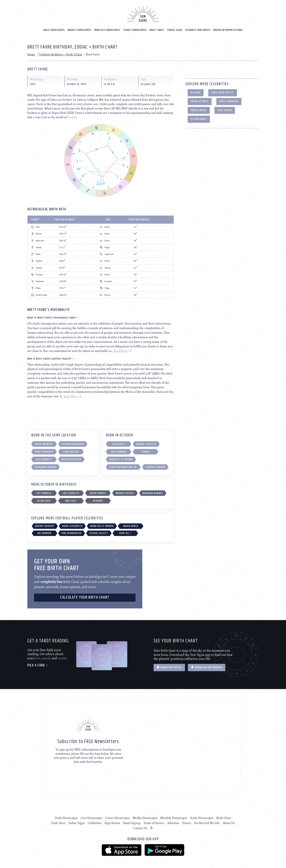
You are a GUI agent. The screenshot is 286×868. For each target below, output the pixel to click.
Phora (146, 451)
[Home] (143, 13)
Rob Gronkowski (72, 533)
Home (31, 54)
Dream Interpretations (228, 29)
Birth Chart (224, 818)
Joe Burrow (45, 533)
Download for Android (207, 667)
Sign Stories (112, 823)
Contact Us (140, 828)
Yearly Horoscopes (135, 29)
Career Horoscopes (117, 818)
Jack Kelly (119, 444)
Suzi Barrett (44, 459)
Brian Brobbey (44, 444)
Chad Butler (71, 451)
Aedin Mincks (98, 493)
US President (199, 119)
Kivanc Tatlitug (146, 444)
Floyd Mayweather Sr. (123, 467)
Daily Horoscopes (54, 29)
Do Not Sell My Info (207, 823)
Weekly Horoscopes (80, 29)
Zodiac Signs (175, 29)
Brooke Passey (125, 493)
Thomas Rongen (155, 467)
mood (46, 658)
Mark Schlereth (72, 526)
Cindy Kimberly (44, 451)
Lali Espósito (71, 493)
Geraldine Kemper (46, 467)
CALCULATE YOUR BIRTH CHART (85, 597)
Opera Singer (199, 110)
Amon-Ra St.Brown (121, 459)
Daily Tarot (157, 29)
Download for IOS (169, 667)
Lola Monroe (119, 451)
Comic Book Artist (223, 92)
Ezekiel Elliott (99, 533)
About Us (229, 823)
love (37, 658)
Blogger (196, 92)
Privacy (187, 823)
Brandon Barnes (153, 493)
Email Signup (132, 823)
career (62, 658)
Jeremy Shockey (45, 526)
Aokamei (98, 500)
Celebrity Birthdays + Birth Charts (61, 54)
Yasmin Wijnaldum (73, 444)
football (72, 117)
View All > (125, 533)
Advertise (173, 823)
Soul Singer (225, 110)
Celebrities (95, 823)
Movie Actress (200, 101)
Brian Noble (131, 526)
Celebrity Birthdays (198, 29)
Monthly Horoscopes (107, 29)
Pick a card (38, 665)
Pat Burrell (44, 493)
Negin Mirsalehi (71, 459)
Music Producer (229, 101)
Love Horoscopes (91, 818)
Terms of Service (154, 823)
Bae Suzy (71, 500)
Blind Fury (44, 500)
